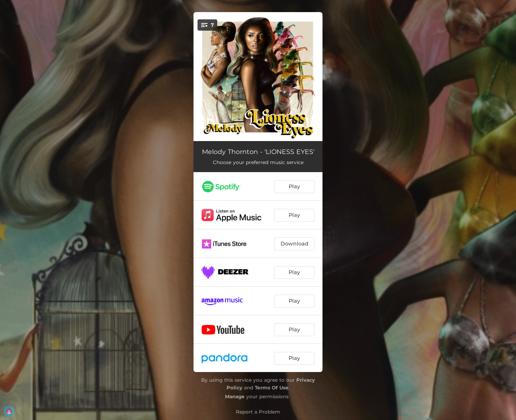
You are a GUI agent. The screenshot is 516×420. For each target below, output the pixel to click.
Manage (235, 396)
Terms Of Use (272, 388)
